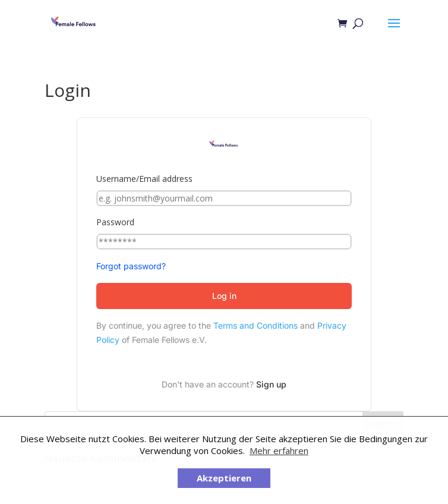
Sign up (271, 384)
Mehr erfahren (279, 451)
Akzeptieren (224, 478)
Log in (224, 296)
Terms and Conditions (255, 325)
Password (115, 222)
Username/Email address (144, 179)
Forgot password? (131, 266)
